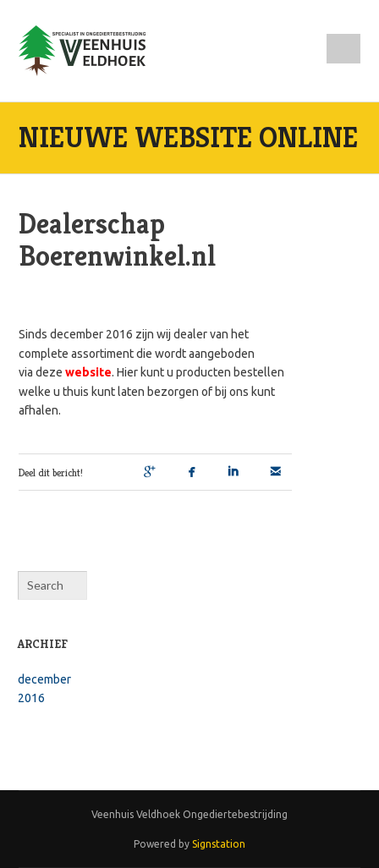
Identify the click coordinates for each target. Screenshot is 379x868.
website (88, 372)
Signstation (219, 844)
